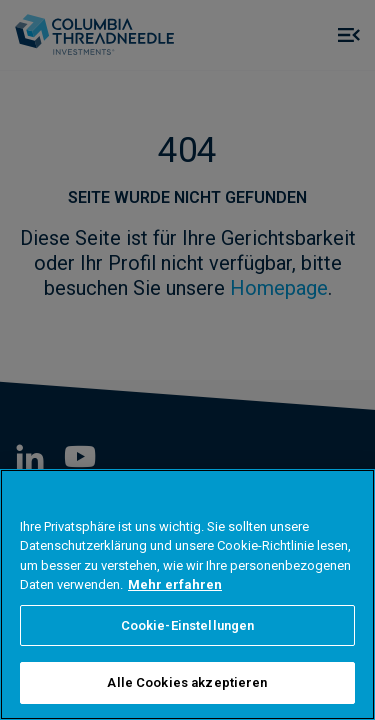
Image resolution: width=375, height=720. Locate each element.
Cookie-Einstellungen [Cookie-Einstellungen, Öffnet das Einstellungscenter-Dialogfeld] (188, 625)
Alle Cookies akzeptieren (187, 682)
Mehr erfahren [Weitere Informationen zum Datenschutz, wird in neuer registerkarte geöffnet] (175, 584)
